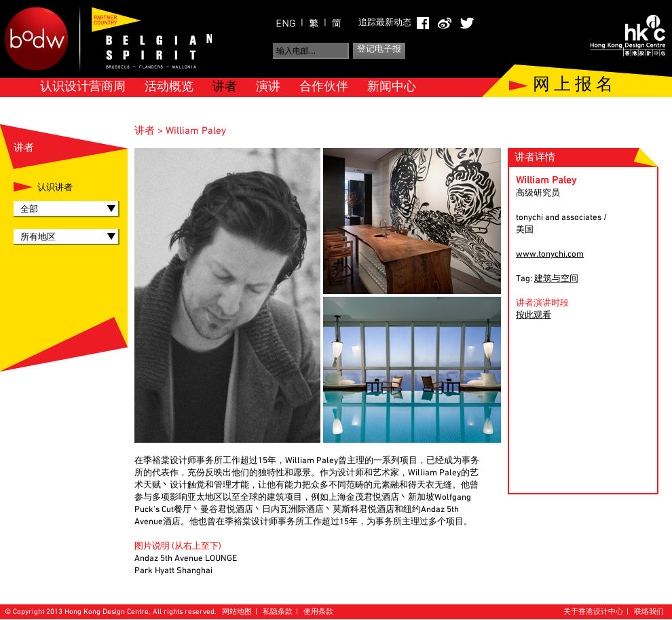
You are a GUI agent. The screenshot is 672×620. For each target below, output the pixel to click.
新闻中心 (392, 87)
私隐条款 (278, 612)
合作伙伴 (324, 87)
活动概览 (169, 87)
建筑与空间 (556, 279)
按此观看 (534, 316)
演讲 (268, 87)
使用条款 (318, 612)
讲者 (225, 87)
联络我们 (649, 612)
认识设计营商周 (83, 87)
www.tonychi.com (550, 255)
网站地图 (237, 612)
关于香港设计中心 (593, 612)
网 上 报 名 (573, 86)
